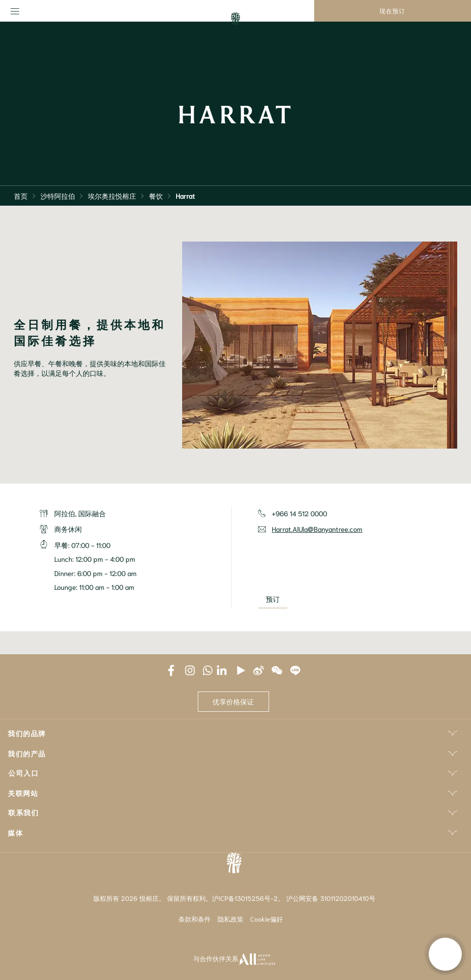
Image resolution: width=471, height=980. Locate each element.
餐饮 (156, 196)
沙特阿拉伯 (58, 196)
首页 (21, 196)
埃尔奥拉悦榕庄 (112, 196)
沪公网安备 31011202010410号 (331, 898)
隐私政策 (230, 919)
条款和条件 (195, 919)
